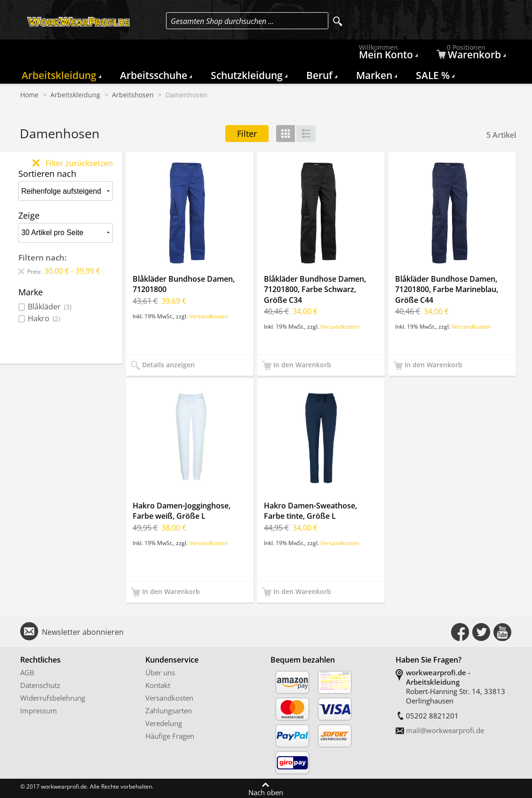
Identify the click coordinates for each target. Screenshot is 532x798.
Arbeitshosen (133, 95)
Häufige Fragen (170, 736)
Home (29, 95)
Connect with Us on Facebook (460, 632)
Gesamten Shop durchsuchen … (222, 21)
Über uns (160, 672)
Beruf (319, 75)
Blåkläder (50, 307)
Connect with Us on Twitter (481, 632)
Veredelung (164, 723)
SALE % (433, 75)
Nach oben (266, 792)
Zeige (29, 215)
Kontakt (158, 685)
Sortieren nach (47, 174)
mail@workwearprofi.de (445, 730)
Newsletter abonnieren (83, 632)
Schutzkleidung (247, 75)
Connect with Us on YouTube (502, 632)
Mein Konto (387, 54)
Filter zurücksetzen (73, 163)
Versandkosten (209, 316)
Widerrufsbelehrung (53, 698)
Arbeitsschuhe (154, 75)
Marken (374, 75)
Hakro (44, 319)
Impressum (39, 711)
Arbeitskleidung (59, 75)
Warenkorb (470, 54)
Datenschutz (40, 685)
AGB (27, 672)
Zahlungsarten (169, 711)
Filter (247, 134)
